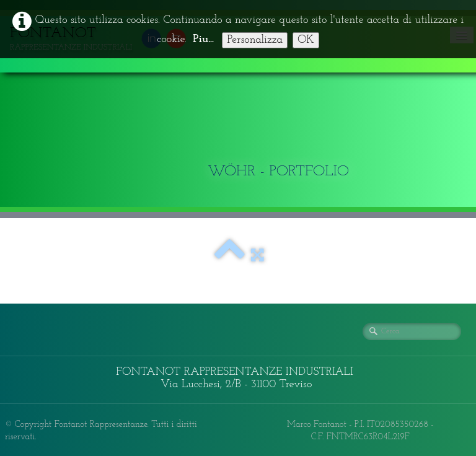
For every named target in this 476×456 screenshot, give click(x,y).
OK (306, 40)
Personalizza (255, 40)
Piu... (203, 39)
